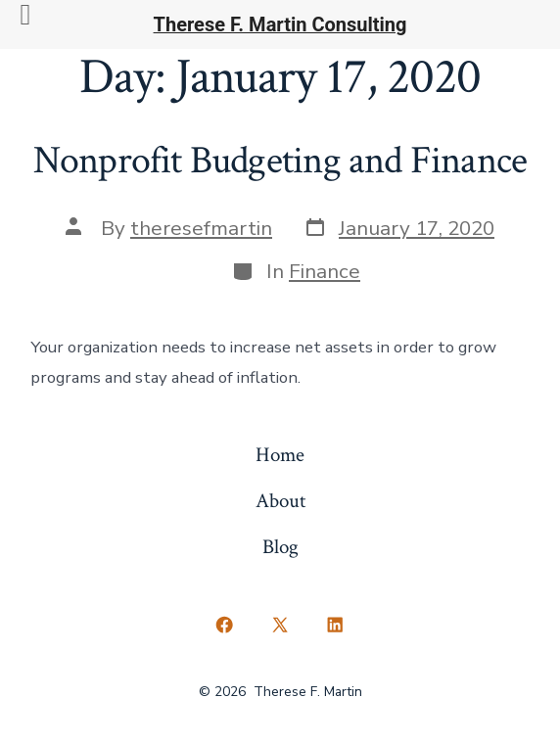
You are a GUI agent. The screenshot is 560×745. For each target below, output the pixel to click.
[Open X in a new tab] (280, 626)
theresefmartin (201, 228)
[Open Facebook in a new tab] (225, 626)
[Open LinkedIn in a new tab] (336, 626)
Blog (280, 547)
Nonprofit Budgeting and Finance (280, 161)
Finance (325, 271)
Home (280, 455)
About (280, 501)
